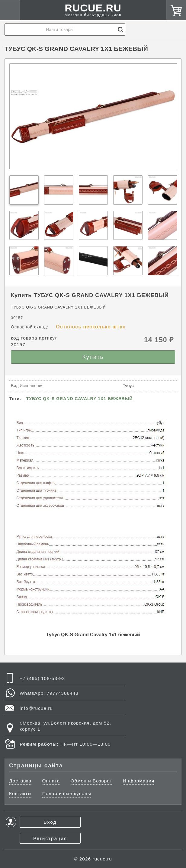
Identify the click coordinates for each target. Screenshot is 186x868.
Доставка (20, 781)
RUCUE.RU (93, 12)
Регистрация (50, 838)
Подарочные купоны (67, 793)
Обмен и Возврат (91, 781)
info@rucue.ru (36, 708)
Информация (139, 781)
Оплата (51, 781)
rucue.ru (102, 859)
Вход (50, 822)
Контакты (20, 793)
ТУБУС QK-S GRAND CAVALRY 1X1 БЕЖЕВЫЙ (80, 399)
